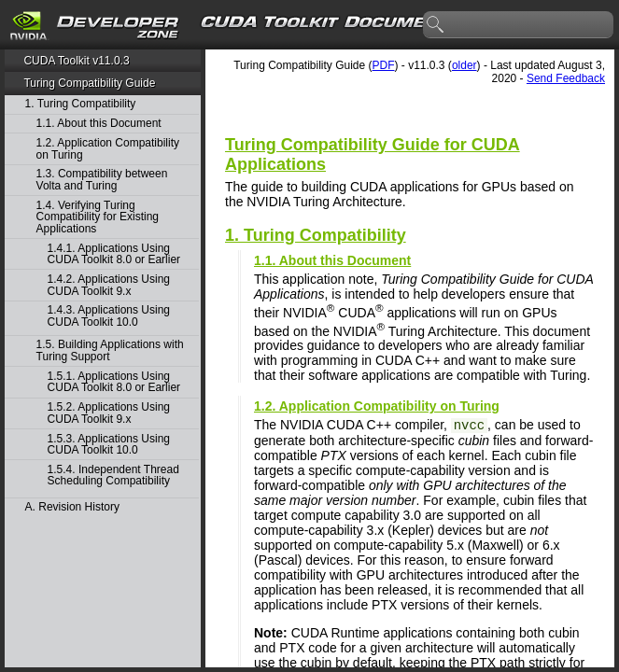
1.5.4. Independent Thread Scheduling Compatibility (113, 476)
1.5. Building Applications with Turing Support (110, 350)
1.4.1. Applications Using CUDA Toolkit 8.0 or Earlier (114, 254)
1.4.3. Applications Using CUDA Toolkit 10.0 (109, 316)
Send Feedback (566, 78)
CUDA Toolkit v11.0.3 (76, 61)
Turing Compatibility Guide (89, 83)
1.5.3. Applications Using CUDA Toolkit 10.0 (109, 445)
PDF (384, 65)
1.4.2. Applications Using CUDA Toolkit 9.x (109, 285)
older (464, 65)
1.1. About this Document (99, 124)
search (436, 25)
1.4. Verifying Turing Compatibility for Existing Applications (98, 217)
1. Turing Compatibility (81, 104)
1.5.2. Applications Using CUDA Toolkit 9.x (109, 413)
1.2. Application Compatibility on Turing (108, 149)
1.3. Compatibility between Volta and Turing (102, 180)
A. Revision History (72, 507)
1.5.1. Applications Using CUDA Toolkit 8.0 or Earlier (114, 382)
